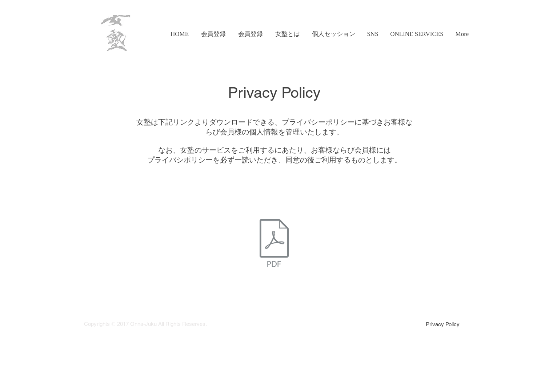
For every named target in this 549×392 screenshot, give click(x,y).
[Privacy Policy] (442, 324)
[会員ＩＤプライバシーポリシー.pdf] (274, 244)
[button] (287, 34)
